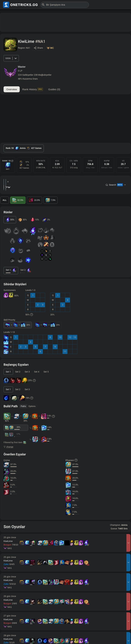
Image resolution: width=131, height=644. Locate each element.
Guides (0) (54, 89)
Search (116, 182)
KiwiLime (8, 536)
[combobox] (21, 182)
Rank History (33, 89)
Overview (12, 89)
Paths (23, 401)
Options (32, 401)
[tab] (24, 148)
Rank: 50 (8, 161)
